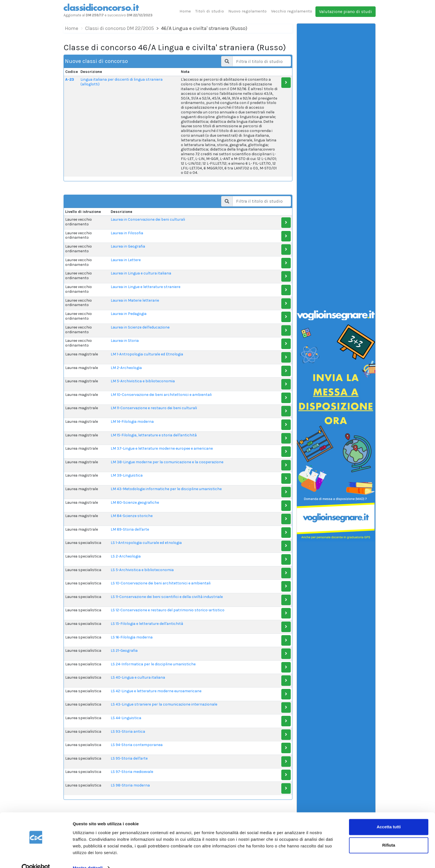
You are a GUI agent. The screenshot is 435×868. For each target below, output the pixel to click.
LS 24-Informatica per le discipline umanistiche (153, 664)
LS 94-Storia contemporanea (137, 745)
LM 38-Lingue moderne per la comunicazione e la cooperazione (167, 462)
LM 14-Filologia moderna (132, 422)
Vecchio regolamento (292, 11)
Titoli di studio (210, 11)
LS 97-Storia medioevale (132, 772)
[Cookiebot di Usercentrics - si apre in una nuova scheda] (36, 857)
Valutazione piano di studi (346, 12)
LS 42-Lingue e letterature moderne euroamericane (156, 691)
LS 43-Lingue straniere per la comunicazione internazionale (164, 704)
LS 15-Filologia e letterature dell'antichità (147, 624)
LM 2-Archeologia (126, 368)
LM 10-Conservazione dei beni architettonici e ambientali (161, 395)
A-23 (70, 79)
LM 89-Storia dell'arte (130, 529)
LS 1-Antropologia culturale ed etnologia (146, 543)
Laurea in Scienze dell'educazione (140, 327)
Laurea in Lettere (126, 260)
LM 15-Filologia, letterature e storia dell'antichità (154, 435)
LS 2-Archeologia (126, 556)
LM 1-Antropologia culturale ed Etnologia (147, 354)
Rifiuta (389, 834)
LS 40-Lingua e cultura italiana (138, 677)
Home (185, 11)
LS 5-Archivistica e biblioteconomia (142, 570)
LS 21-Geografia (124, 651)
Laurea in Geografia (128, 246)
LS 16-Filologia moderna (132, 637)
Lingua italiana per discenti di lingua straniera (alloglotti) (122, 82)
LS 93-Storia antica (128, 731)
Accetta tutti (389, 816)
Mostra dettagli (88, 857)
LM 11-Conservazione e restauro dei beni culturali (154, 408)
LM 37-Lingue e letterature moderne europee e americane (162, 448)
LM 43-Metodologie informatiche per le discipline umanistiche (166, 489)
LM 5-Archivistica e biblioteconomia (143, 381)
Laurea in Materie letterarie (135, 300)
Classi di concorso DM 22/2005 (120, 28)
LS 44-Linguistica (126, 718)
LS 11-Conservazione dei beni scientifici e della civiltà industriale (167, 597)
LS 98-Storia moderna (130, 785)
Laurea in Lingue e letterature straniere (146, 287)
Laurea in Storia (125, 341)
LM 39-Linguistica (127, 475)
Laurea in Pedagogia (129, 314)
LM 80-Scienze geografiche (135, 502)
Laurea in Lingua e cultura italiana (141, 273)
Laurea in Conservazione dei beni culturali (148, 219)
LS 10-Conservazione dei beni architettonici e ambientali (161, 583)
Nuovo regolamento (247, 11)
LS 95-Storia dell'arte (129, 758)
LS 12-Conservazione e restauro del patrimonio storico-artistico (168, 610)
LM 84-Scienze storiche (132, 516)
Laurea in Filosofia (127, 233)
